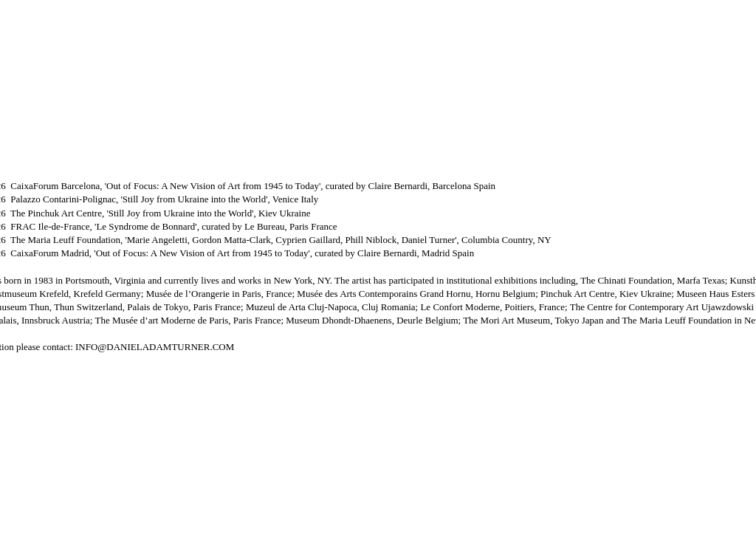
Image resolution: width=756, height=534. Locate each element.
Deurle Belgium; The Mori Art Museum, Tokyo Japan (501, 320)
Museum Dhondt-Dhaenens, (341, 320)
